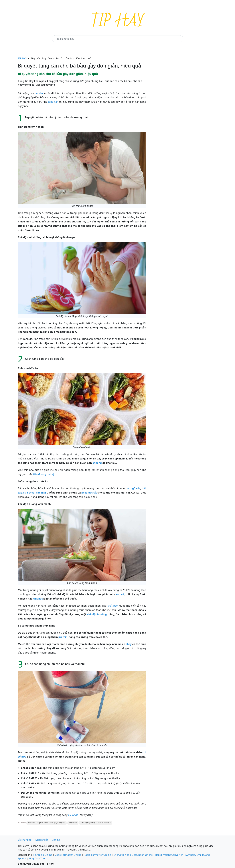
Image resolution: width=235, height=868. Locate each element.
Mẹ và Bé (73, 815)
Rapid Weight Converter (169, 855)
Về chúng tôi (25, 840)
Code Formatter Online (68, 855)
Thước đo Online (43, 855)
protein (63, 637)
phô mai (41, 493)
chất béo (113, 606)
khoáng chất (89, 493)
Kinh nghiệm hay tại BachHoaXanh (96, 823)
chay (129, 644)
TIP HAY (22, 58)
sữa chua (29, 493)
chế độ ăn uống (97, 614)
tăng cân (53, 102)
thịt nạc (38, 599)
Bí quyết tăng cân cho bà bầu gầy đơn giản (47, 823)
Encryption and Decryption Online (133, 855)
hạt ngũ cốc (133, 488)
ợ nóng (97, 463)
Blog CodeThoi (37, 858)
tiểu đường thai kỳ (44, 474)
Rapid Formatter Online (97, 855)
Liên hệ (56, 840)
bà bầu (39, 93)
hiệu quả (73, 823)
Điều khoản (42, 840)
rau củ (120, 594)
